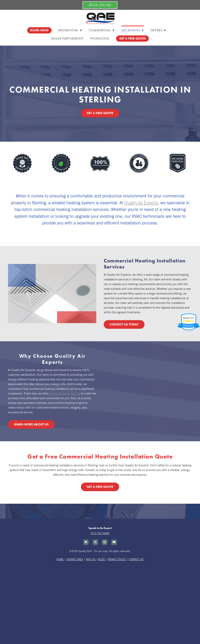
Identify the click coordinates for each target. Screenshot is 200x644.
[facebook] (86, 542)
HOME (60, 559)
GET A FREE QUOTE (132, 38)
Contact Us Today (124, 324)
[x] (95, 542)
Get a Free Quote (100, 113)
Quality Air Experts (141, 203)
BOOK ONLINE (100, 5)
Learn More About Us (31, 424)
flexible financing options (65, 393)
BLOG (102, 559)
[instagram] (105, 542)
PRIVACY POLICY (117, 559)
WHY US (91, 559)
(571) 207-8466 (100, 533)
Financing (100, 38)
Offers (158, 30)
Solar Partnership (67, 38)
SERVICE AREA (75, 559)
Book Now (39, 30)
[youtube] (114, 542)
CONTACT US (136, 559)
